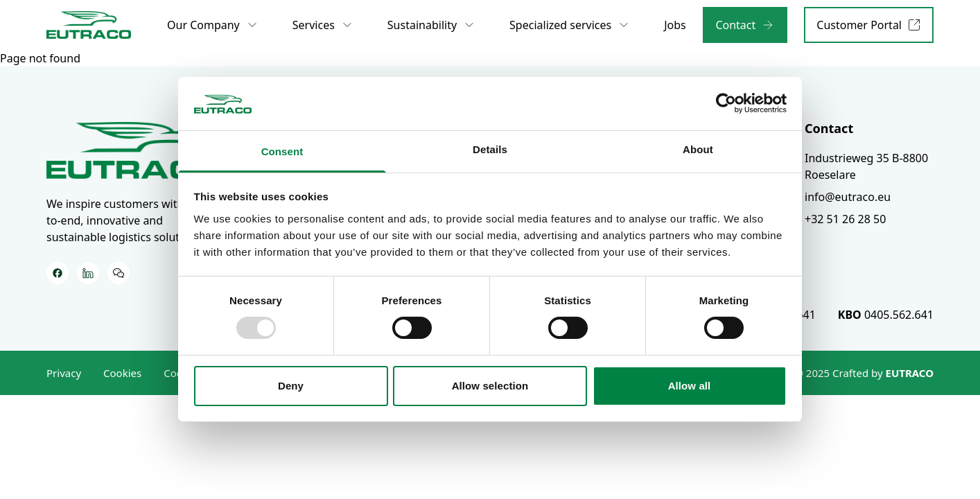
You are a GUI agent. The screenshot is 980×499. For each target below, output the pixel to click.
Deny (291, 386)
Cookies (122, 373)
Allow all (690, 386)
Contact (829, 128)
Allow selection (490, 386)
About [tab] (698, 149)
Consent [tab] (282, 151)
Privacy (64, 373)
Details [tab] (490, 149)
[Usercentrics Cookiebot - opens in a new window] (726, 103)
